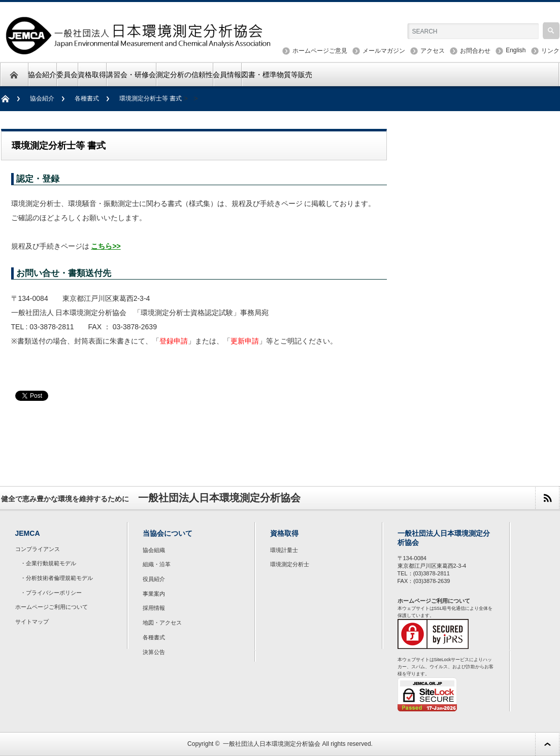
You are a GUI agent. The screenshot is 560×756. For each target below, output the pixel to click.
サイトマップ (32, 622)
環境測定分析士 (290, 564)
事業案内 (154, 594)
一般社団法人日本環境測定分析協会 (272, 744)
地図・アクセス (162, 623)
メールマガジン (384, 51)
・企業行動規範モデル (48, 563)
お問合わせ (475, 51)
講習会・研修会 (131, 75)
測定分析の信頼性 (184, 75)
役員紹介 (154, 579)
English (516, 50)
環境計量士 (284, 550)
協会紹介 (42, 75)
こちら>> (106, 246)
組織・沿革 (157, 564)
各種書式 (87, 98)
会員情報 (227, 75)
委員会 (67, 75)
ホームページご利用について (52, 607)
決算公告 (154, 652)
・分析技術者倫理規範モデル (57, 578)
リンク (550, 51)
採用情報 (154, 608)
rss (547, 498)
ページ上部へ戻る (547, 744)
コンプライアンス (38, 549)
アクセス (433, 51)
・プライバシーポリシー (51, 593)
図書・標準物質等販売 (277, 75)
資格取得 (92, 75)
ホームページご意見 (320, 51)
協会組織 (154, 550)
